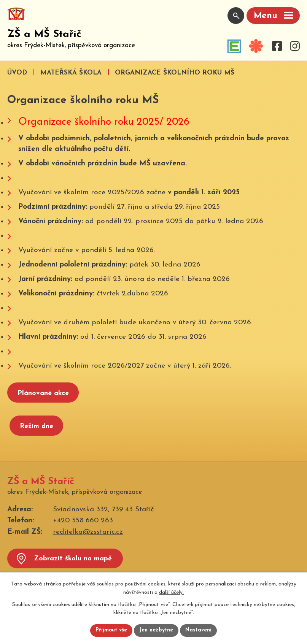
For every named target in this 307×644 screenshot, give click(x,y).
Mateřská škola (71, 73)
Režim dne (37, 426)
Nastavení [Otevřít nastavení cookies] (199, 631)
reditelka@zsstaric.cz (88, 532)
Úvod (17, 73)
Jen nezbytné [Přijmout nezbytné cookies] (157, 631)
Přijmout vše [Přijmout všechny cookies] (111, 631)
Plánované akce (43, 393)
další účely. (171, 592)
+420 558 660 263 (83, 521)
